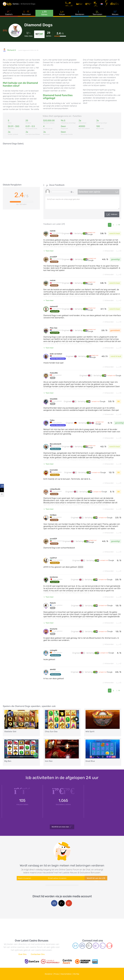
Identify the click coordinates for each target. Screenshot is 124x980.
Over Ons (22, 955)
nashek (53, 232)
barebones (54, 582)
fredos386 (54, 375)
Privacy (55, 974)
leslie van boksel (56, 356)
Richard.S (12, 50)
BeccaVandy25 (56, 447)
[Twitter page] (89, 947)
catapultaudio (55, 493)
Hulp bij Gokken (67, 974)
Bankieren (80, 15)
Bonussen (27, 15)
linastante (54, 635)
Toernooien (97, 15)
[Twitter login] (62, 910)
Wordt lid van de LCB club (96, 886)
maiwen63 (54, 308)
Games (44, 15)
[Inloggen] (117, 5)
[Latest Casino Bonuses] (10, 5)
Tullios (52, 423)
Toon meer (50, 251)
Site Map (80, 974)
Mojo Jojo (54, 330)
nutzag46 (53, 656)
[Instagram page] (103, 947)
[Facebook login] (54, 910)
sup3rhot (53, 563)
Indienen (114, 214)
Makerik (53, 608)
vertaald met (91, 234)
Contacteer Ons (38, 955)
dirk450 (53, 676)
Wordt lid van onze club (62, 834)
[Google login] (69, 910)
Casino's (9, 15)
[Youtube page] (109, 947)
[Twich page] (96, 947)
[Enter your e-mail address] (66, 886)
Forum (62, 15)
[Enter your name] (32, 886)
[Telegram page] (75, 947)
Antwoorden (106, 252)
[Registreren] (109, 5)
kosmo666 (54, 474)
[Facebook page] (82, 947)
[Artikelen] (75, 5)
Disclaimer (44, 974)
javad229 (53, 258)
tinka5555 (54, 402)
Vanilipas (53, 519)
